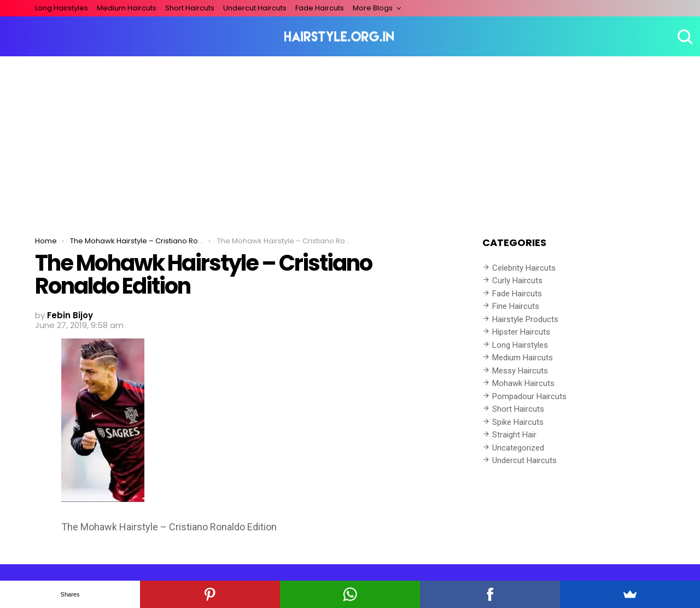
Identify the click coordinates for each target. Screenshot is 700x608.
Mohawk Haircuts (523, 383)
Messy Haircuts (520, 371)
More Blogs (373, 8)
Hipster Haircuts (521, 332)
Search (684, 37)
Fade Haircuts (320, 8)
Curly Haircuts (517, 280)
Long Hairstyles (62, 8)
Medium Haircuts (127, 8)
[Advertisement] (350, 138)
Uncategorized (518, 448)
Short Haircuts (190, 8)
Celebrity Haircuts (524, 268)
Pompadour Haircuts (529, 396)
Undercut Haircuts (255, 8)
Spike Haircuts (518, 422)
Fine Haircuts (516, 306)
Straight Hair (514, 435)
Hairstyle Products (525, 319)
